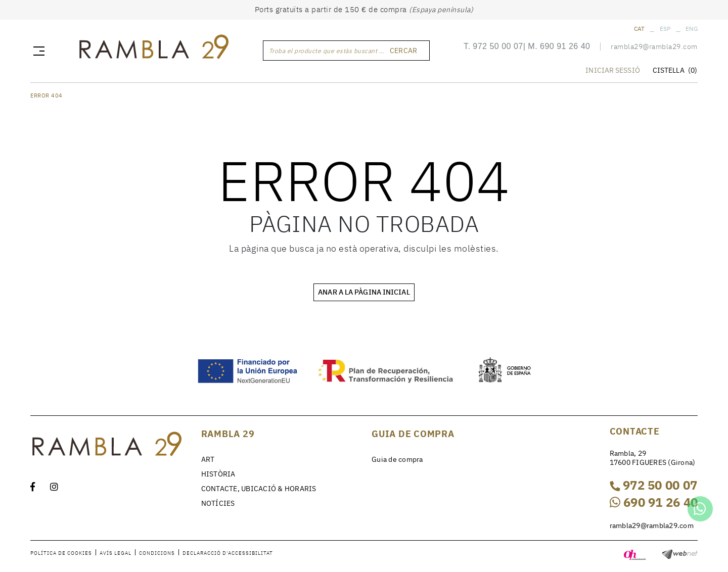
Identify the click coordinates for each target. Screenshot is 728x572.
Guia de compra (397, 459)
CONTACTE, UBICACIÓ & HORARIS (259, 489)
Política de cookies (61, 553)
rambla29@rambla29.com (654, 47)
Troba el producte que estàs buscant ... (327, 51)
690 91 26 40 (565, 47)
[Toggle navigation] (37, 51)
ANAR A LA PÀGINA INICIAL (364, 292)
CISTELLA (675, 71)
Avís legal (116, 553)
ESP (665, 29)
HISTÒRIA (218, 474)
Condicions (157, 553)
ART (208, 459)
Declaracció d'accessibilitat (228, 553)
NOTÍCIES (218, 503)
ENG (692, 29)
